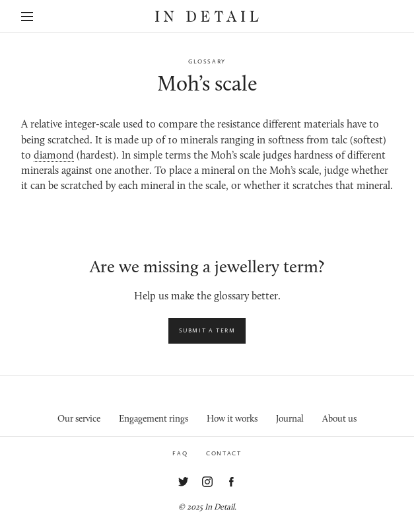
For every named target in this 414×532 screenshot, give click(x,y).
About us (339, 419)
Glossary (207, 61)
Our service (79, 419)
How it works (232, 419)
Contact (224, 453)
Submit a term (207, 330)
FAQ (180, 453)
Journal (290, 419)
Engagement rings (154, 419)
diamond (54, 156)
